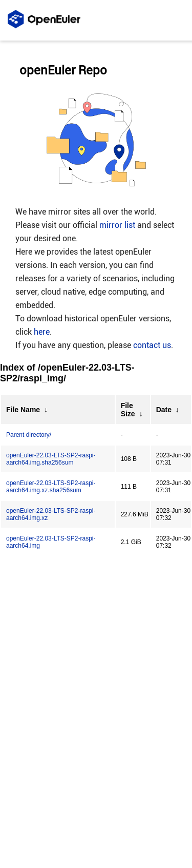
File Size (128, 410)
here (42, 332)
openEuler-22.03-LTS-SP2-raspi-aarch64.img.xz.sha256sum (51, 487)
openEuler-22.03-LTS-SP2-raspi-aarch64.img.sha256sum (51, 459)
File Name (23, 410)
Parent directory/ (29, 435)
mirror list (117, 225)
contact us (152, 345)
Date (164, 410)
